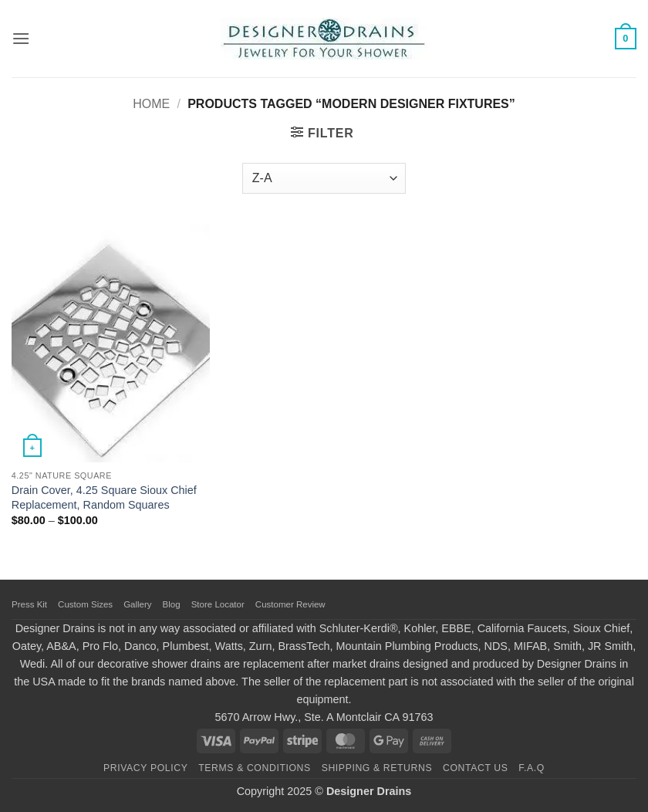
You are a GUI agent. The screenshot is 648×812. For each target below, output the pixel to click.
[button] (21, 38)
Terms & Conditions (255, 768)
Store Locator (218, 604)
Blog (172, 604)
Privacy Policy (145, 768)
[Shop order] (324, 178)
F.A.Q (532, 768)
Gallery (137, 604)
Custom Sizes (85, 604)
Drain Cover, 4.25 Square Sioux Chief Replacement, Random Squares (104, 497)
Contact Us (476, 768)
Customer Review (290, 604)
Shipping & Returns (377, 768)
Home (151, 104)
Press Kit (29, 604)
